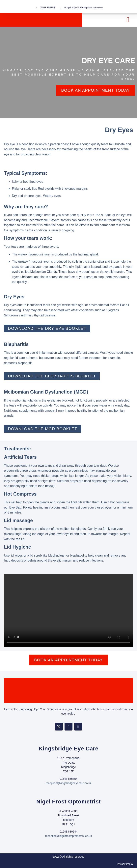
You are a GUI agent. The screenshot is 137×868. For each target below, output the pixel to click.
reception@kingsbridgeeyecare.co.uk (69, 783)
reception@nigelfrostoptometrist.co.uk (68, 836)
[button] (128, 20)
